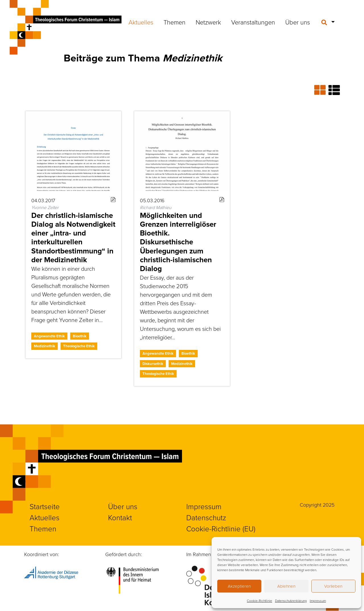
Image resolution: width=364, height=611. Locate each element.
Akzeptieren (239, 586)
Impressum (318, 601)
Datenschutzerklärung (291, 601)
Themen (174, 22)
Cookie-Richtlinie (259, 601)
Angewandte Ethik (49, 336)
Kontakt (120, 517)
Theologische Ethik (79, 346)
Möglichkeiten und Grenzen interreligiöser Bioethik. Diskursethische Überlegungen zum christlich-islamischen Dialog (178, 242)
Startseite (45, 506)
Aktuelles (141, 22)
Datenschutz (206, 517)
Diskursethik (153, 364)
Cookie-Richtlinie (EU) (221, 529)
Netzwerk (208, 22)
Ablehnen (286, 586)
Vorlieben (333, 586)
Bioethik (80, 336)
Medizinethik (45, 346)
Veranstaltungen (253, 22)
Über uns (298, 22)
